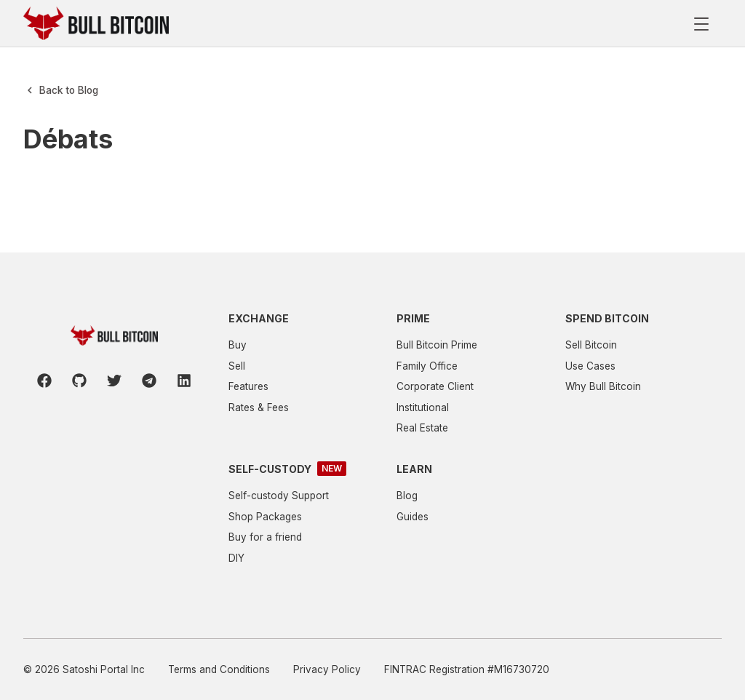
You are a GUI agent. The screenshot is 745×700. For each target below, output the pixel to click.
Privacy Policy (327, 669)
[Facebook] (44, 381)
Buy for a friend (265, 537)
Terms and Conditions (219, 669)
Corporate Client (435, 386)
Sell (237, 366)
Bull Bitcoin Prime (437, 345)
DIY (236, 558)
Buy (238, 345)
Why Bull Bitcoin (603, 386)
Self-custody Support (279, 496)
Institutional (423, 407)
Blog (407, 496)
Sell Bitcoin (591, 345)
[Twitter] (114, 381)
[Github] (79, 381)
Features (248, 386)
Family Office (427, 366)
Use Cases (590, 366)
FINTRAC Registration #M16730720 (467, 669)
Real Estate (422, 428)
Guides (413, 517)
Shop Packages (265, 517)
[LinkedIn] (184, 381)
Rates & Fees (259, 407)
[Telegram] (149, 381)
